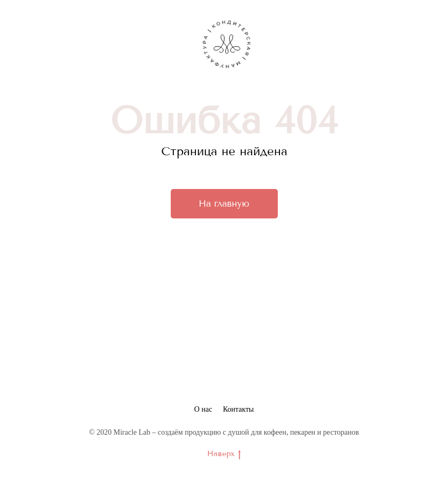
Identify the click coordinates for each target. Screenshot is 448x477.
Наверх (224, 454)
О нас (203, 409)
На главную (224, 203)
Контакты (238, 409)
